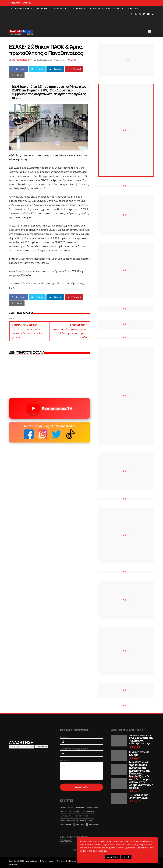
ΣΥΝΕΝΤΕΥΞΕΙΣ (82, 816)
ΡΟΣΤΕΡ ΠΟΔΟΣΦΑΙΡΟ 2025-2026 (106, 8)
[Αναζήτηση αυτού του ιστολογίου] (22, 747)
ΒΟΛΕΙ (64, 812)
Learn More (112, 857)
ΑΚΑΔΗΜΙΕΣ (74, 812)
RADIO (90, 820)
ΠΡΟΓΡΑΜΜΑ (78, 8)
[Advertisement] (70, 18)
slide (74, 60)
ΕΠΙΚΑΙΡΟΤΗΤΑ (93, 807)
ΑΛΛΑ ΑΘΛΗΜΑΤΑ (68, 820)
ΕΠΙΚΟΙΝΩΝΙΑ (41, 8)
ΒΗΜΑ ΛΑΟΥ (81, 824)
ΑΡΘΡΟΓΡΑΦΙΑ (88, 812)
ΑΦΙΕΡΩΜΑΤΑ (67, 816)
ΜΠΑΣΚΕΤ (80, 807)
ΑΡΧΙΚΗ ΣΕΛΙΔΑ (22, 8)
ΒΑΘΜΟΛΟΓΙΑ (60, 8)
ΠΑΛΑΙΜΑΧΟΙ (94, 824)
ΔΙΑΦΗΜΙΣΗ (134, 8)
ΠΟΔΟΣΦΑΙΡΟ (67, 807)
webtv (81, 820)
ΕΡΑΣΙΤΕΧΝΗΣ (67, 824)
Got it (126, 857)
